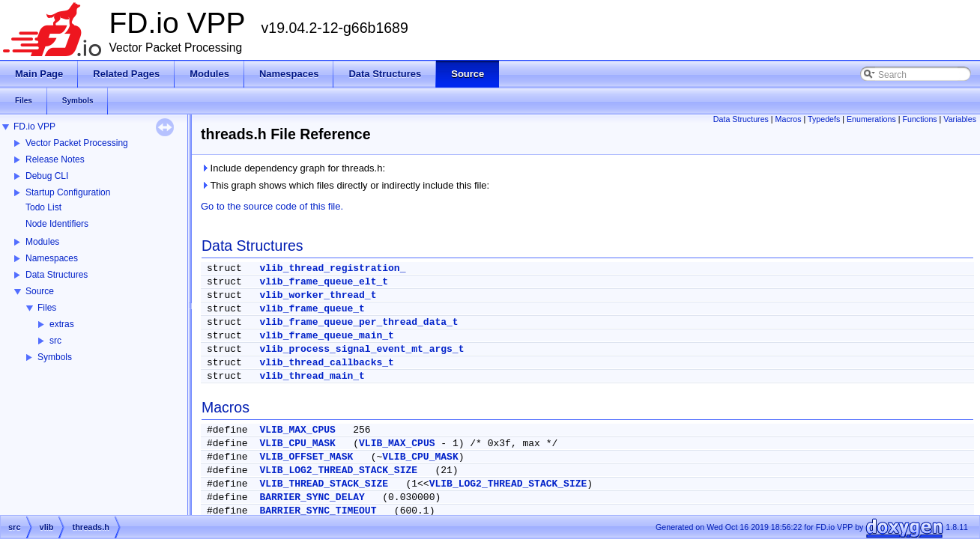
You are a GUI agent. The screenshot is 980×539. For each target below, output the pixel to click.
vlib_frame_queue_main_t (326, 336)
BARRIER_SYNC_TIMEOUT (318, 511)
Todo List (43, 207)
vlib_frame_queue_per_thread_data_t (359, 322)
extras (62, 324)
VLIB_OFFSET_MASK (306, 457)
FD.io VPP (34, 127)
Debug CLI (47, 176)
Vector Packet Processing (77, 143)
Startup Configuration (68, 192)
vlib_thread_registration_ (332, 268)
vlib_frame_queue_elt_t (324, 282)
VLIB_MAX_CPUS (297, 430)
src (55, 341)
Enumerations (871, 119)
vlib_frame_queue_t (312, 309)
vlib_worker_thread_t (318, 295)
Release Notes (55, 159)
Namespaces (52, 258)
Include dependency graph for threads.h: (293, 168)
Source (40, 291)
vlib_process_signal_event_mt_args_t (362, 349)
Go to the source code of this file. (272, 206)
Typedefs (824, 119)
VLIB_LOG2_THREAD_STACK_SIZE (338, 471)
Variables (960, 119)
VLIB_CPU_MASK (297, 444)
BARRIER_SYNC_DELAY (312, 497)
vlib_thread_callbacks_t (326, 363)
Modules (42, 242)
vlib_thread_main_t (312, 376)
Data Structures (57, 275)
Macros (789, 119)
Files (47, 308)
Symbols (55, 357)
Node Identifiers (57, 224)
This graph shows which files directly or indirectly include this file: (345, 185)
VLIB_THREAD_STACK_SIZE (324, 484)
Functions (919, 119)
